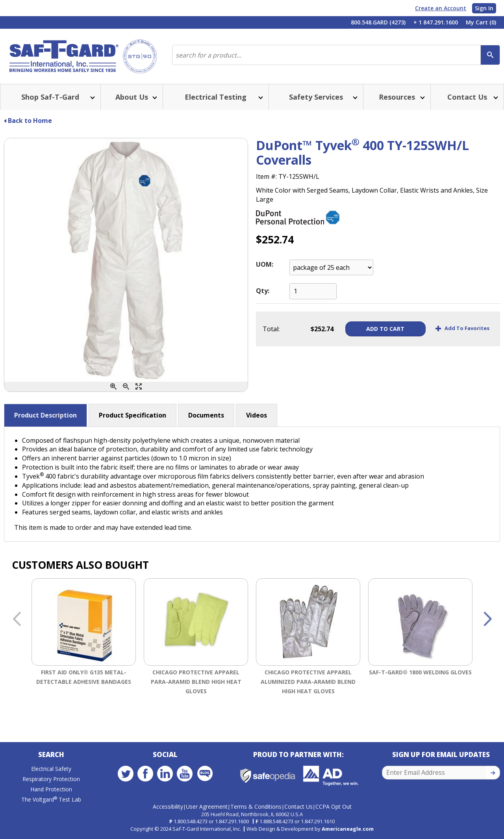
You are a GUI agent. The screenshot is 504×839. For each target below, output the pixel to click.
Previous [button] (17, 620)
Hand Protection (51, 789)
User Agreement (207, 807)
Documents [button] (206, 415)
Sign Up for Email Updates (441, 755)
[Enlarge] (139, 387)
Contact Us (298, 807)
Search (51, 755)
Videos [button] (257, 415)
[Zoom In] (113, 387)
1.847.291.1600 (232, 821)
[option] (84, 646)
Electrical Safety (51, 769)
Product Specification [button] (132, 415)
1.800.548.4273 (191, 821)
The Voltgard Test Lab (51, 799)
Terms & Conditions (256, 807)
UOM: (265, 264)
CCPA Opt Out (334, 807)
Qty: (263, 291)
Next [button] (487, 620)
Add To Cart (384, 329)
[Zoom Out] (126, 387)
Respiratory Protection (51, 779)
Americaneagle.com (348, 829)
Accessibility (168, 807)
